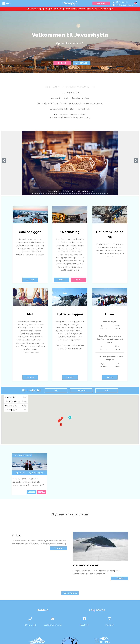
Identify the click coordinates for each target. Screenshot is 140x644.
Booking (101, 3)
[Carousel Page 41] (106, 193)
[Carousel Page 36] (97, 193)
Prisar (110, 377)
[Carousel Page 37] (99, 193)
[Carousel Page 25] (76, 193)
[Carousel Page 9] (47, 193)
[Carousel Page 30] (86, 193)
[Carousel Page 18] (64, 193)
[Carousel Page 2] (34, 193)
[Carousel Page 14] (56, 193)
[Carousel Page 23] (73, 193)
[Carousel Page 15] (58, 193)
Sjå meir (30, 280)
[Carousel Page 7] (43, 193)
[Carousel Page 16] (60, 193)
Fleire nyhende (70, 593)
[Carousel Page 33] (91, 193)
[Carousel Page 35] (95, 193)
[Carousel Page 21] (69, 193)
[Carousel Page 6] (41, 193)
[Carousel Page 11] (51, 193)
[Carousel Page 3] (36, 193)
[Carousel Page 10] (49, 193)
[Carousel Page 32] (89, 193)
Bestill (78, 280)
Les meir (58, 548)
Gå (107, 390)
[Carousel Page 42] (108, 193)
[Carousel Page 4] (38, 193)
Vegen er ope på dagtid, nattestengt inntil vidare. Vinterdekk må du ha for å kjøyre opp (71, 9)
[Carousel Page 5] (40, 193)
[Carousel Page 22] (71, 193)
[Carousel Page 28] (82, 193)
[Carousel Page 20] (67, 193)
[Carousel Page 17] (62, 193)
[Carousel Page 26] (78, 193)
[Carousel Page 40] (104, 193)
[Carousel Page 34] (93, 193)
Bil (56, 390)
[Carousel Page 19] (65, 193)
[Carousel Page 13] (54, 193)
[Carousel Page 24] (75, 193)
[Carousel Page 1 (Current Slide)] (32, 193)
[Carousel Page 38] (100, 193)
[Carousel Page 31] (88, 193)
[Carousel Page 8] (45, 193)
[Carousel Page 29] (84, 193)
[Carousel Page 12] (52, 193)
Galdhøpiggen (82, 63)
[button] (59, 421)
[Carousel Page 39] (102, 193)
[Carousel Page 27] (80, 193)
